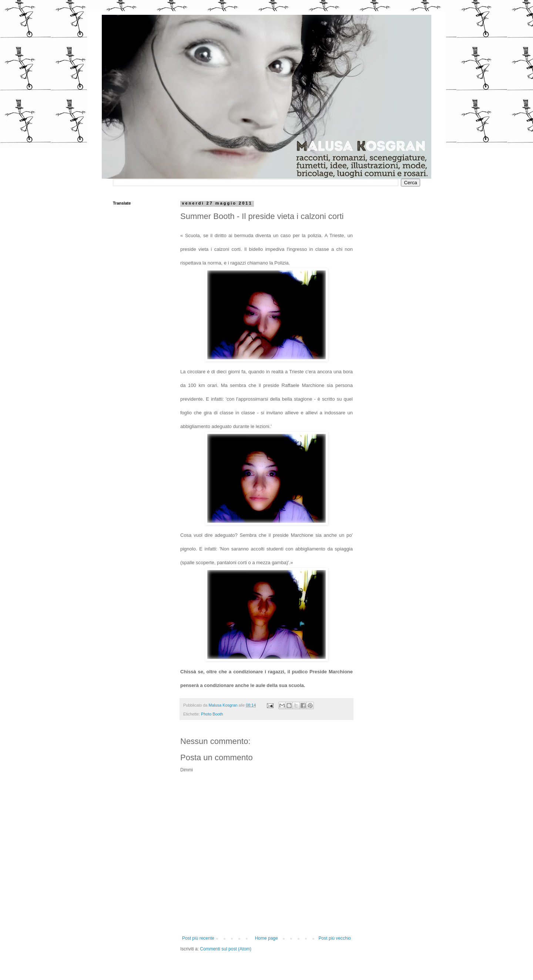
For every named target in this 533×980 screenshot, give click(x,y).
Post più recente (198, 938)
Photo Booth (212, 714)
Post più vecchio (335, 938)
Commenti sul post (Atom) (226, 949)
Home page (266, 938)
